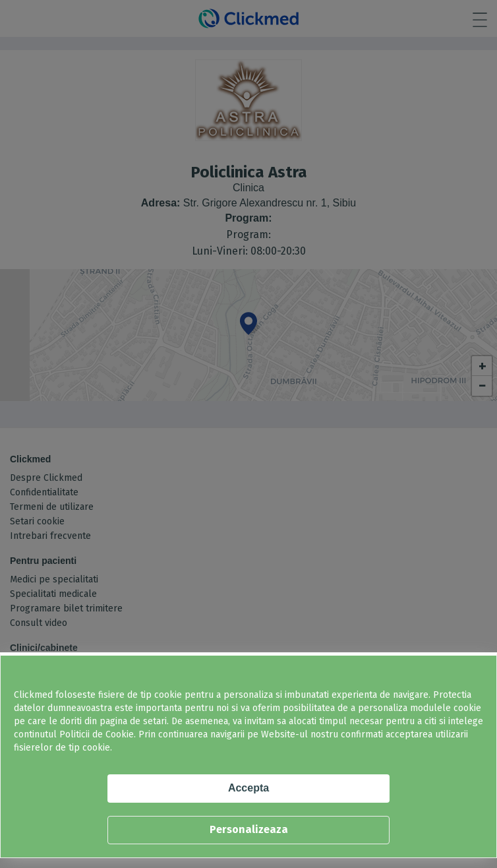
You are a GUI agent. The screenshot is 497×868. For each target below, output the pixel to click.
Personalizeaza (249, 829)
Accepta (248, 788)
